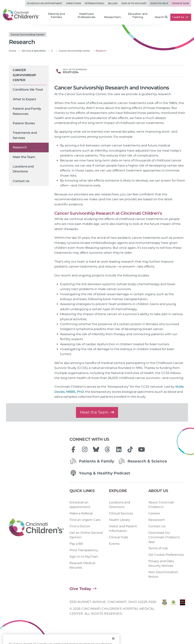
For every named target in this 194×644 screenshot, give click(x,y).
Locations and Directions (23, 169)
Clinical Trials (119, 537)
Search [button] (161, 17)
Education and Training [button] (138, 16)
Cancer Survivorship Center (24, 75)
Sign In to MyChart (84, 557)
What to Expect (24, 99)
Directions (74, 3)
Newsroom (157, 520)
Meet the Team (24, 157)
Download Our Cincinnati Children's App (164, 537)
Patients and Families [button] (56, 16)
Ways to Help (159, 3)
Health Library (119, 520)
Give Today (80, 589)
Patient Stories (24, 123)
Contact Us (21, 181)
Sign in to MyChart (134, 3)
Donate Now (181, 3)
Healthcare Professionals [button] (86, 16)
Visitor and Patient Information (123, 529)
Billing (113, 3)
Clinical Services (121, 513)
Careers (154, 513)
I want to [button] (180, 17)
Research (20, 147)
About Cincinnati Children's (161, 505)
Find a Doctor (80, 526)
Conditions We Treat (28, 90)
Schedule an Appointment (45, 3)
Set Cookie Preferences (166, 555)
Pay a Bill (76, 544)
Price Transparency (84, 550)
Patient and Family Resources (27, 111)
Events (114, 544)
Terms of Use (158, 548)
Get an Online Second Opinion (86, 535)
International (95, 3)
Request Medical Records (82, 565)
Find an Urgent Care (85, 520)
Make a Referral (81, 513)
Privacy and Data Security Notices (161, 563)
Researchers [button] (112, 17)
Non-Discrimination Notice (163, 574)
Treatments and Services (25, 135)
